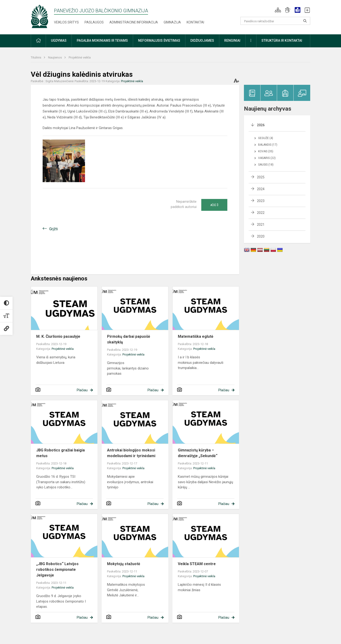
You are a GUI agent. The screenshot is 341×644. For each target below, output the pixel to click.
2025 (261, 177)
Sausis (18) (266, 165)
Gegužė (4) (266, 138)
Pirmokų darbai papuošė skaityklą (129, 339)
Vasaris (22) (267, 158)
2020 (261, 236)
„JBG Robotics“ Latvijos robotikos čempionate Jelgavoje (57, 570)
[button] (278, 10)
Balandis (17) (268, 145)
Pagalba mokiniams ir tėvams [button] (102, 41)
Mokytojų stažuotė (124, 564)
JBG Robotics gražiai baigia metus (61, 453)
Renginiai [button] (232, 41)
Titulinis (36, 57)
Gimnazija (172, 22)
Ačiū (214, 205)
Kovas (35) (266, 151)
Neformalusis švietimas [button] (159, 41)
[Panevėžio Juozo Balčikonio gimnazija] (40, 16)
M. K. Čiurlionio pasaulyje (58, 336)
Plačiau (82, 390)
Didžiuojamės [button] (202, 41)
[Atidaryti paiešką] (305, 21)
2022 (261, 213)
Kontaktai (195, 22)
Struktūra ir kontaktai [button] (282, 41)
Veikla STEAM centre (197, 564)
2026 (261, 125)
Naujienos (55, 57)
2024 (261, 189)
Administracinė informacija (134, 22)
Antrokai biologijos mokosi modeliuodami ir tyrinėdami (131, 453)
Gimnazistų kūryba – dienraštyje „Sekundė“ (198, 453)
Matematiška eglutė (196, 336)
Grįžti (54, 229)
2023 (261, 201)
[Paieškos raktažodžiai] (275, 21)
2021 (261, 225)
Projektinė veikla (80, 57)
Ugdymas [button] (59, 41)
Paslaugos (94, 22)
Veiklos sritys (66, 22)
